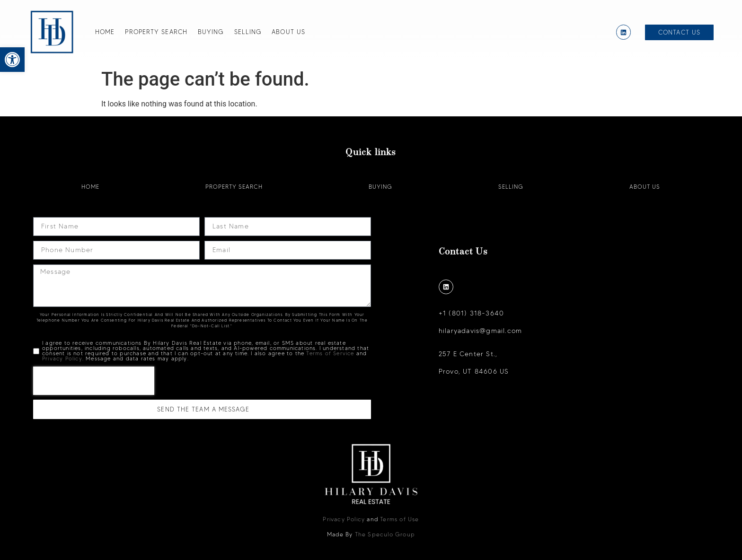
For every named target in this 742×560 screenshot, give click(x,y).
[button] (12, 60)
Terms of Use (399, 519)
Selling (248, 32)
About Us (288, 32)
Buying (211, 32)
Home (105, 32)
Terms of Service (330, 353)
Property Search (156, 32)
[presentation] (94, 381)
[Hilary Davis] (52, 32)
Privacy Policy (62, 359)
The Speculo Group (385, 534)
